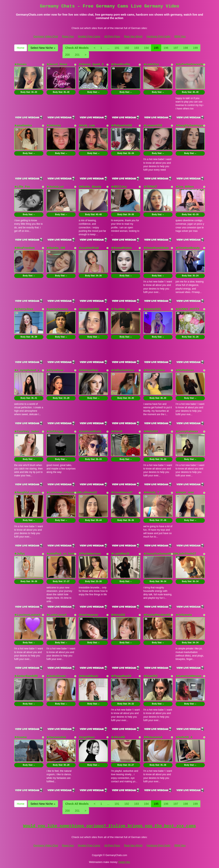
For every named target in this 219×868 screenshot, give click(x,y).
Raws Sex (68, 36)
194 (146, 48)
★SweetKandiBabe (156, 248)
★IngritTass (87, 737)
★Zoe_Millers (185, 187)
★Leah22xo (151, 64)
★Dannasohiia (56, 737)
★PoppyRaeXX (121, 676)
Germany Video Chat (46, 36)
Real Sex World (133, 36)
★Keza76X (151, 676)
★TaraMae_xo (120, 309)
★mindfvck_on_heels (61, 554)
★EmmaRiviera (121, 248)
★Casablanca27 (122, 492)
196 (166, 48)
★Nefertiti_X (184, 737)
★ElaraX (117, 431)
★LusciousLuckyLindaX (63, 492)
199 (195, 48)
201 (77, 55)
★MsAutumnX (153, 737)
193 (137, 48)
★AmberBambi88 (26, 676)
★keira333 (118, 615)
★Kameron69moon (188, 676)
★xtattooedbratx (90, 431)
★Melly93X (151, 431)
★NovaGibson (88, 676)
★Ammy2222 (152, 309)
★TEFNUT (150, 187)
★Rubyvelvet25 (121, 125)
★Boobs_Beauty (90, 187)
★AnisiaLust (55, 187)
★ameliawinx (23, 125)
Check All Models (77, 48)
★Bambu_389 (56, 248)
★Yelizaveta (184, 615)
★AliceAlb (118, 737)
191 (117, 48)
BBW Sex (180, 36)
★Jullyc (20, 554)
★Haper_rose (185, 492)
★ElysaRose (55, 370)
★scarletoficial (89, 248)
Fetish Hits (124, 862)
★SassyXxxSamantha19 (160, 554)
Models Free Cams (89, 36)
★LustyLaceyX (56, 615)
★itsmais (20, 64)
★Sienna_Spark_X (91, 64)
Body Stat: (29, 92)
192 (127, 48)
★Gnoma (20, 737)
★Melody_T (151, 492)
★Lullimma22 (88, 492)
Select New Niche (43, 48)
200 (67, 55)
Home (21, 48)
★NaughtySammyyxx (190, 125)
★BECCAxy (119, 187)
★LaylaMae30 (120, 554)
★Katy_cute (87, 125)
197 (176, 48)
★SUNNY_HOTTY (187, 309)
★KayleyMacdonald (157, 615)
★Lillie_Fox (22, 187)
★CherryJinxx (24, 309)
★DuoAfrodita (120, 64)
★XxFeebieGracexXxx (191, 64)
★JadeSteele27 (186, 554)
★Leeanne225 (153, 125)
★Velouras (54, 125)
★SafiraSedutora (122, 370)
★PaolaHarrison (90, 554)
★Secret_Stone (57, 64)
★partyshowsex (57, 309)
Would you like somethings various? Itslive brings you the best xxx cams (109, 826)
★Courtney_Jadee (27, 431)
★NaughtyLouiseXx (27, 492)
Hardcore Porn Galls (158, 36)
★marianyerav (88, 615)
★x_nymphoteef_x (27, 370)
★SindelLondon (154, 370)
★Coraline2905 (89, 309)
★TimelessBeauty (188, 248)
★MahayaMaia (88, 370)
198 (185, 48)
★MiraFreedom (24, 248)
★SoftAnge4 (55, 431)
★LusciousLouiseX (27, 615)
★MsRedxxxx (185, 370)
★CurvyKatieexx (187, 431)
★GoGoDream (56, 676)
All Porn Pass (112, 36)
